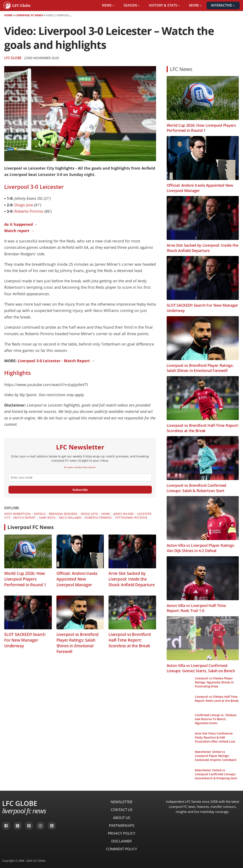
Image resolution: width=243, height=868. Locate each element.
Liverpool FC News (29, 15)
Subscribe (80, 490)
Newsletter (121, 802)
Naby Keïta (47, 518)
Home (8, 15)
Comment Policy (121, 849)
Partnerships (122, 825)
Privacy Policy (122, 833)
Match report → (19, 231)
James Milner (124, 514)
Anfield (40, 514)
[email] (80, 478)
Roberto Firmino (29, 211)
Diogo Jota (24, 205)
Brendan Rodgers (63, 514)
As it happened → (21, 224)
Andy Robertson (17, 514)
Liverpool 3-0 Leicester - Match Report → (56, 361)
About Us (121, 818)
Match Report (25, 518)
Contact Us (122, 810)
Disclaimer (121, 841)
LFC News (181, 69)
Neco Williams (70, 518)
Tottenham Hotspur (131, 518)
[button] (108, 5)
